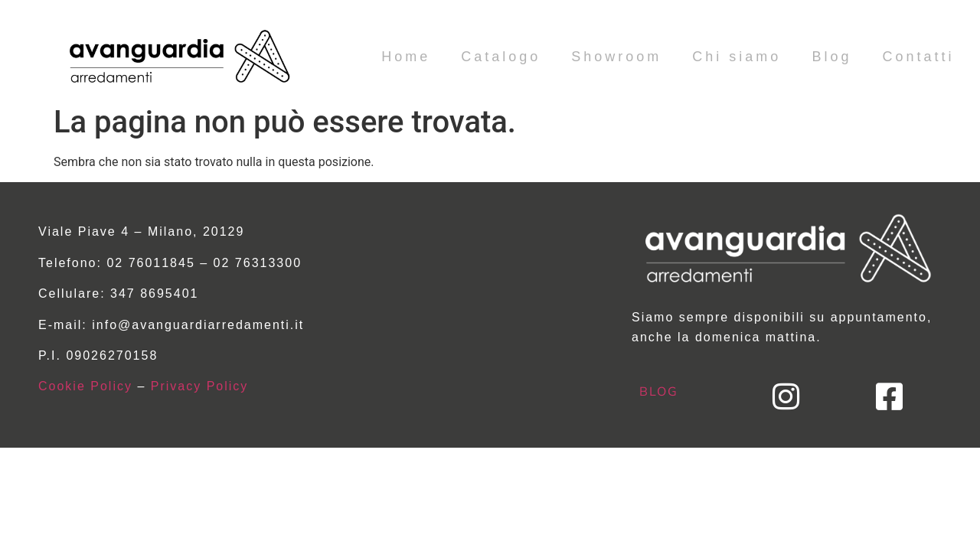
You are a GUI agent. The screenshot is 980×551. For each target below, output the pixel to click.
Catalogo (501, 57)
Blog (831, 57)
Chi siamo (737, 57)
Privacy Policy (200, 386)
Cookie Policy (85, 386)
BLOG (659, 391)
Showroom (616, 57)
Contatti (918, 57)
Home (406, 57)
